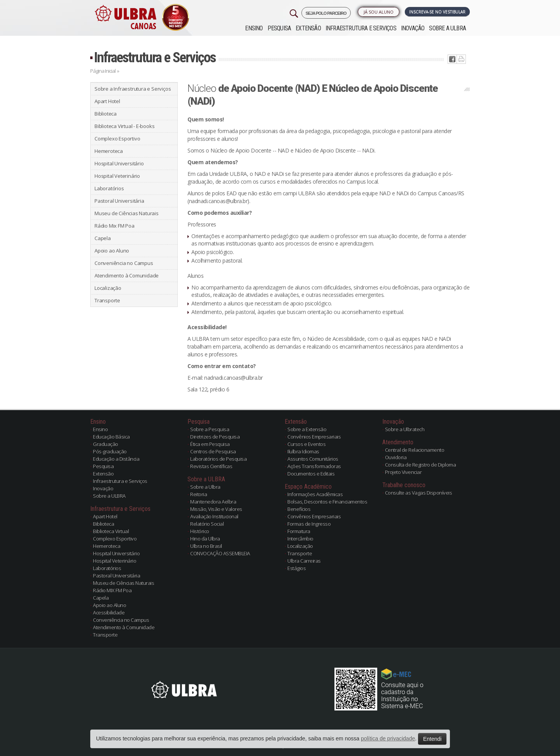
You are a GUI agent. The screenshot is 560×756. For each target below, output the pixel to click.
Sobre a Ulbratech (405, 429)
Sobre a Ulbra (205, 487)
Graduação (106, 444)
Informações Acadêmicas (315, 494)
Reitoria (199, 494)
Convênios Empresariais (314, 437)
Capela (103, 238)
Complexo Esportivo (117, 139)
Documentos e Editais (311, 474)
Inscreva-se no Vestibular (437, 12)
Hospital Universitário (119, 163)
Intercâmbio (300, 538)
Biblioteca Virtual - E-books (124, 126)
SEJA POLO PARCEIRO (326, 13)
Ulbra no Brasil (206, 546)
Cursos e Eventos (306, 444)
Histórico (200, 531)
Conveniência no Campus (124, 263)
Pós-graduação (110, 451)
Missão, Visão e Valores (216, 509)
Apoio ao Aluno (112, 251)
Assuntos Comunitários (313, 459)
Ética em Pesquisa (210, 444)
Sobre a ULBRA (447, 28)
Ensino (254, 28)
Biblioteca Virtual (111, 531)
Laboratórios (109, 188)
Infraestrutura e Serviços (361, 28)
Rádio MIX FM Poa (112, 590)
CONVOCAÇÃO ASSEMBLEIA (220, 553)
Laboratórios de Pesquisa (218, 459)
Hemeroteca (109, 151)
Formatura (299, 531)
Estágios (297, 568)
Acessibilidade (109, 612)
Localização (108, 288)
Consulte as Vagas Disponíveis (419, 493)
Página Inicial (103, 71)
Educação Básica (111, 437)
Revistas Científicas (211, 466)
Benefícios (299, 509)
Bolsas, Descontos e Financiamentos (327, 502)
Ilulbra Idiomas (303, 451)
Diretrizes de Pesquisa (215, 437)
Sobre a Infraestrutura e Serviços (133, 89)
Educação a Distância (116, 459)
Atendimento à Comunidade (127, 275)
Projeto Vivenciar (403, 472)
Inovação (413, 28)
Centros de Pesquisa (213, 451)
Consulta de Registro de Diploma (421, 465)
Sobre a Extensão (307, 429)
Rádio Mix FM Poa (115, 226)
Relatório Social (207, 524)
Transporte (107, 300)
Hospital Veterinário (117, 176)
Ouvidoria (396, 457)
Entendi (432, 739)
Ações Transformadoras (314, 466)
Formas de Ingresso (309, 524)
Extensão (308, 28)
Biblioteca (106, 114)
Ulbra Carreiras (304, 561)
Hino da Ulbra (205, 538)
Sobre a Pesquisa (210, 429)
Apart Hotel (107, 101)
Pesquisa (279, 28)
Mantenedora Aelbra (213, 502)
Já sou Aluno (379, 12)
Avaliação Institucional (214, 516)
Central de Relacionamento (415, 450)
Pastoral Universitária (119, 201)
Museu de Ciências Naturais (127, 213)
